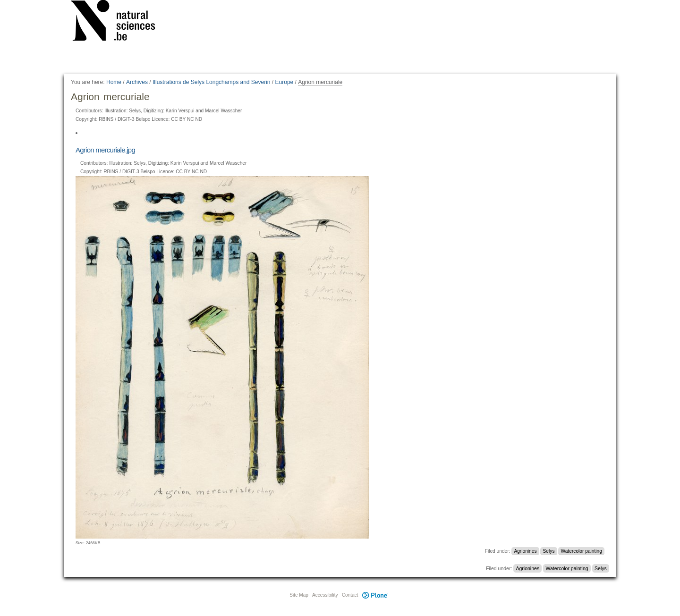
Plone (375, 595)
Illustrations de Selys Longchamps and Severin (211, 82)
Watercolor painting (582, 551)
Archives (137, 82)
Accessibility (325, 595)
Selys (549, 551)
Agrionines (525, 551)
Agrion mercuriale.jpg (105, 150)
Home (114, 82)
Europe (285, 82)
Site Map (299, 595)
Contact (350, 595)
